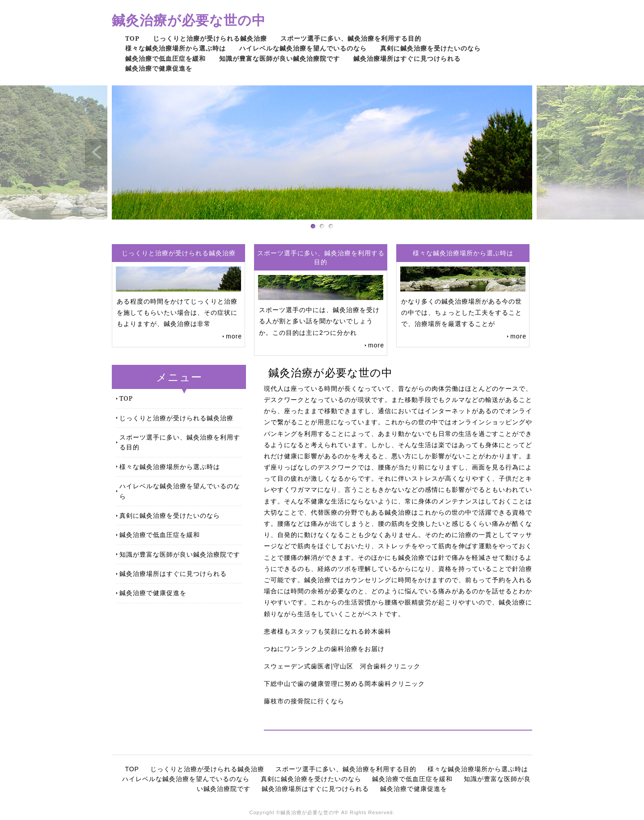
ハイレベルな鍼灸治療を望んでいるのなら (303, 48)
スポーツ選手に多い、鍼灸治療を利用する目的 (351, 38)
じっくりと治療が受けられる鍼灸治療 (210, 38)
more (234, 336)
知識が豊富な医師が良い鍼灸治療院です (280, 58)
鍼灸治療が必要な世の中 (189, 20)
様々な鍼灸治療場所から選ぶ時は (176, 48)
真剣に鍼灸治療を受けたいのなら (430, 48)
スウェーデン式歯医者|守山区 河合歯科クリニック (342, 666)
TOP (132, 38)
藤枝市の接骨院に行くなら (304, 701)
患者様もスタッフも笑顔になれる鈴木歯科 (328, 631)
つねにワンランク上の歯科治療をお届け (324, 649)
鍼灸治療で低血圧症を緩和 (165, 58)
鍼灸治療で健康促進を (159, 68)
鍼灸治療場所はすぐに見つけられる (407, 58)
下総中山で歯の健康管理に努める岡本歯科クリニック (344, 684)
